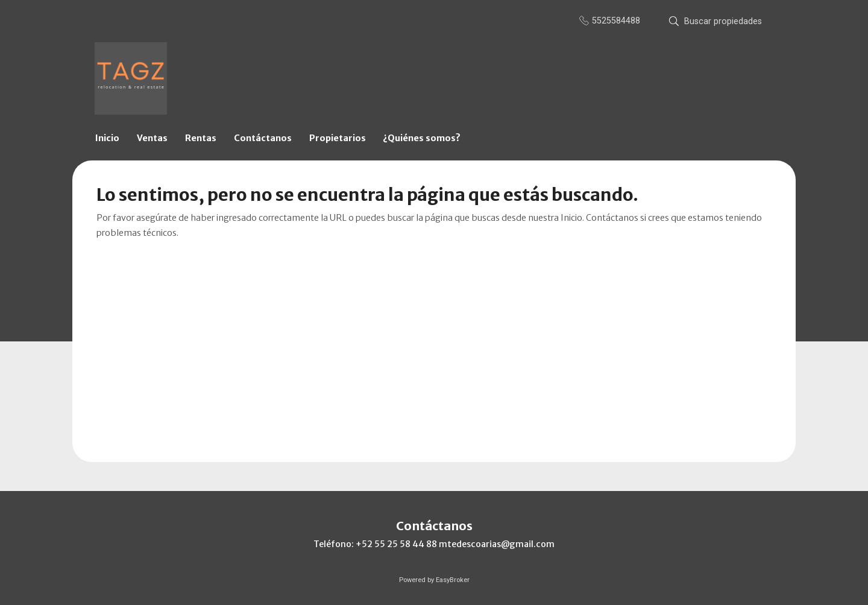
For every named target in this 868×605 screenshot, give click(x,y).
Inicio (107, 138)
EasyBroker (453, 580)
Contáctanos (263, 138)
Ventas (152, 138)
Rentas (201, 138)
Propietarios (338, 138)
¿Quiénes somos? (422, 138)
